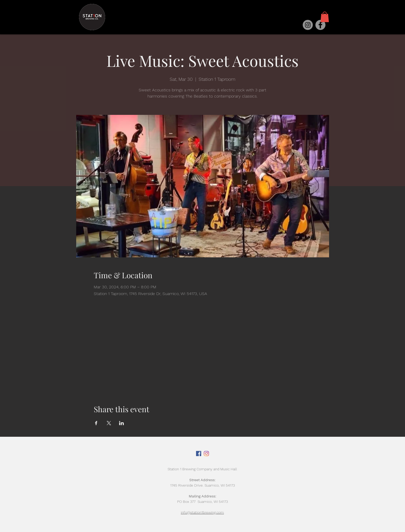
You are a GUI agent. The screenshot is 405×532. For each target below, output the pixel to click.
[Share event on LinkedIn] (122, 423)
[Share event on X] (109, 423)
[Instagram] (308, 25)
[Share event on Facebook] (96, 423)
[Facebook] (320, 25)
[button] (325, 17)
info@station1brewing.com (202, 512)
